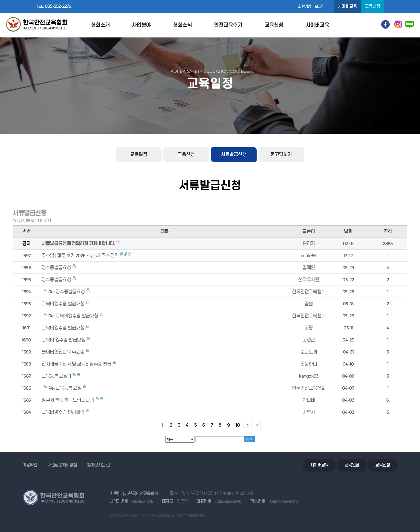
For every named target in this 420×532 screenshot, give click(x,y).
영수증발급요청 (57, 267)
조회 (388, 231)
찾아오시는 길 (98, 465)
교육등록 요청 (57, 376)
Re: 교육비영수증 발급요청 (74, 316)
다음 (247, 425)
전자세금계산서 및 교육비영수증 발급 (77, 364)
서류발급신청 (234, 154)
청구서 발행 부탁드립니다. (68, 400)
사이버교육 (347, 6)
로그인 (320, 6)
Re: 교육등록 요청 (65, 388)
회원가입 (305, 6)
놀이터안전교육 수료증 (63, 352)
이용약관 (30, 465)
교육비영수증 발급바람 (63, 412)
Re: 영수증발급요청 (67, 292)
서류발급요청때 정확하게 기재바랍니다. (79, 243)
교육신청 (372, 6)
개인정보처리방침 (62, 465)
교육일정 (139, 154)
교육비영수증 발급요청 (63, 304)
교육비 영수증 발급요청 (64, 340)
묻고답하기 (281, 154)
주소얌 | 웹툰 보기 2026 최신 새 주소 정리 (80, 255)
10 (238, 425)
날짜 (348, 231)
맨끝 (257, 425)
